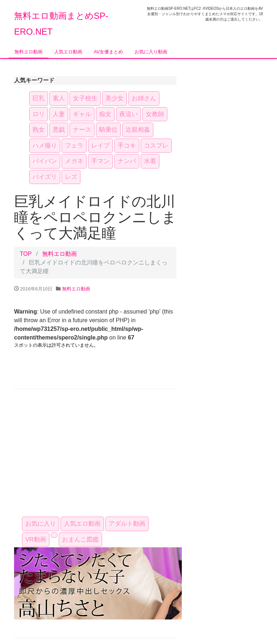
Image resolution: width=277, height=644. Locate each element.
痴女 (105, 114)
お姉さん (144, 98)
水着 (150, 161)
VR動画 (36, 540)
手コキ (127, 146)
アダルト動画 (127, 524)
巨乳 (39, 98)
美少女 (115, 98)
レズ (71, 177)
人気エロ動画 (68, 52)
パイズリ (45, 177)
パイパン (45, 161)
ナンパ (127, 161)
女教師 (155, 114)
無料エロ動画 (28, 52)
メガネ (74, 161)
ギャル (82, 114)
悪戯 (59, 130)
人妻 (59, 114)
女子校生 (85, 98)
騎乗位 (108, 130)
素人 (59, 98)
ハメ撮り (45, 146)
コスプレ (156, 146)
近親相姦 (138, 130)
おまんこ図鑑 (80, 540)
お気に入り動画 (151, 52)
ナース (82, 130)
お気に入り (41, 524)
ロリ (39, 114)
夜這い (129, 114)
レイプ (100, 146)
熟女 (39, 130)
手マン (100, 161)
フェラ (74, 146)
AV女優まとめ (108, 52)
